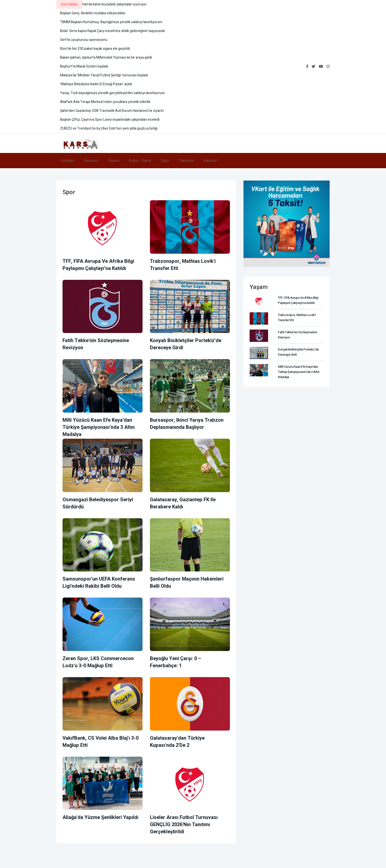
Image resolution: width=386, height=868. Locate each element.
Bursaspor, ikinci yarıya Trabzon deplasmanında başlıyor (187, 424)
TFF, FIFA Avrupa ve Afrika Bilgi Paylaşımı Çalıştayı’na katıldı (98, 265)
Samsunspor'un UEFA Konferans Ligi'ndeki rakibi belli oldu (99, 583)
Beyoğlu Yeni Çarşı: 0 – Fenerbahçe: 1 (176, 662)
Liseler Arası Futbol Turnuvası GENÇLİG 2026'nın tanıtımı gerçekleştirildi (184, 825)
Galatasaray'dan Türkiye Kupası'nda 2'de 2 (177, 742)
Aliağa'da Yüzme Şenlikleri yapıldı (100, 817)
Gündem (68, 161)
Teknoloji (186, 161)
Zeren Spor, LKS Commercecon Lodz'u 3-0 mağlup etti (98, 662)
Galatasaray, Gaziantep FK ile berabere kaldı (183, 503)
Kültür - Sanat (140, 161)
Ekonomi (91, 161)
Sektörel (210, 161)
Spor (165, 161)
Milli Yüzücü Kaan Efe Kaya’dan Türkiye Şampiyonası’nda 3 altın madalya (99, 427)
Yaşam (114, 161)
